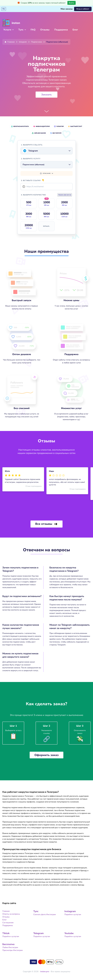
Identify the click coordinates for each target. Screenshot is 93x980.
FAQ (33, 30)
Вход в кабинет (83, 9)
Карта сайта (9, 902)
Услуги (8, 30)
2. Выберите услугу (31, 157)
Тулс (22, 30)
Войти (72, 3)
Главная (6, 910)
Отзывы (45, 30)
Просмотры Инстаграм (13, 949)
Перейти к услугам (73, 913)
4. (33, 193)
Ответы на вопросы (11, 913)
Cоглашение (8, 921)
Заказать (46, 95)
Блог (75, 30)
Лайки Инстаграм (10, 946)
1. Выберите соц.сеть (32, 143)
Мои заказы (67, 9)
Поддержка (61, 30)
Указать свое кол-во (63, 193)
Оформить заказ (46, 754)
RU (4, 9)
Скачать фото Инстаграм (45, 913)
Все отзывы (46, 523)
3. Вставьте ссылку (33, 179)
